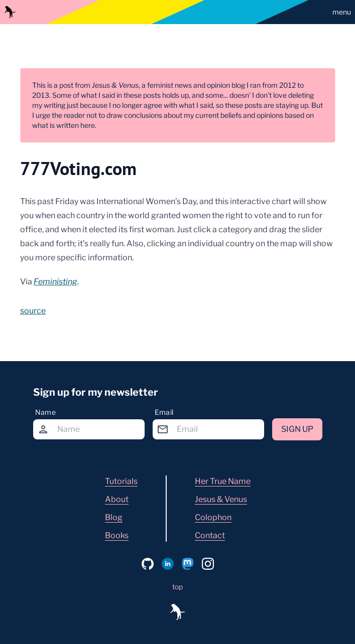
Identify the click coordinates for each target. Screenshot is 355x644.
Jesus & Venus (221, 499)
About (117, 499)
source (33, 311)
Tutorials (121, 481)
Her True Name (223, 481)
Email (164, 412)
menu (342, 12)
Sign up (297, 429)
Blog (114, 517)
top (177, 587)
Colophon (213, 517)
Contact (210, 535)
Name (45, 412)
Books (117, 535)
